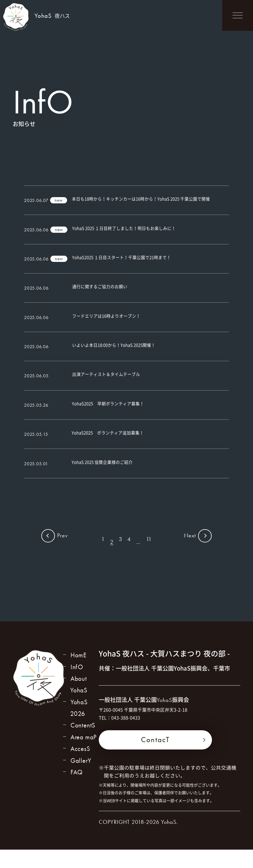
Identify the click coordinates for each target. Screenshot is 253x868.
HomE (78, 674)
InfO (76, 686)
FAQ (76, 796)
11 (150, 560)
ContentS (83, 747)
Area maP (84, 759)
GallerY (81, 784)
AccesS (80, 771)
